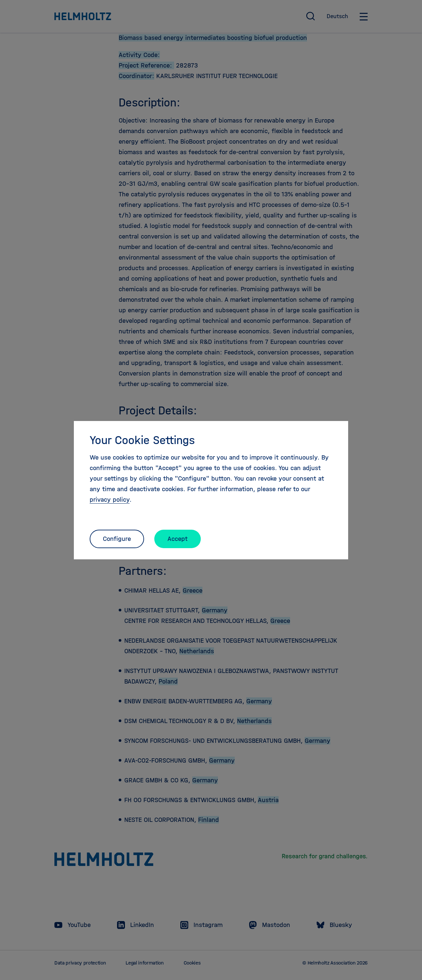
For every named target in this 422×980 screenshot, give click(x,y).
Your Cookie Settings (142, 440)
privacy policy (110, 500)
